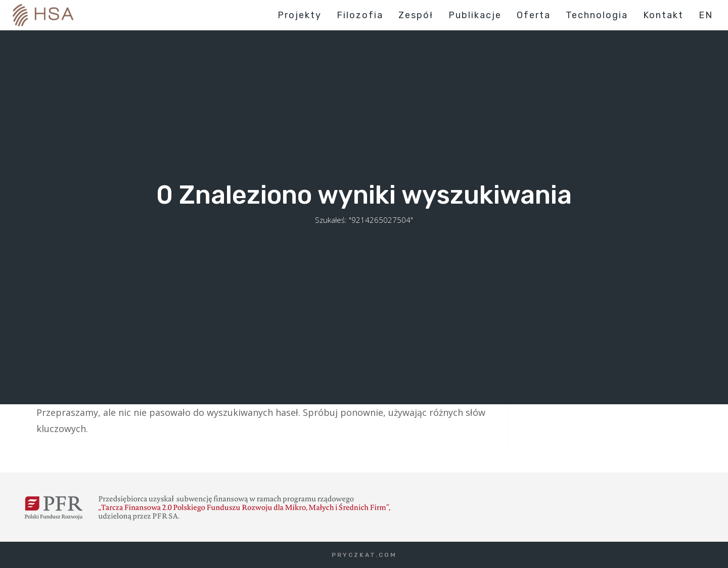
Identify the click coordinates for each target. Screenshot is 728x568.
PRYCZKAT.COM (364, 555)
